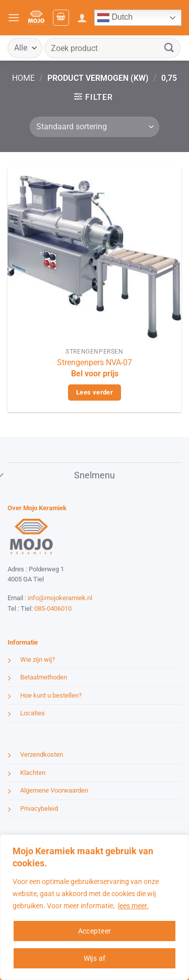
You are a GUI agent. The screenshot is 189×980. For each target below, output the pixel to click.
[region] (94, 907)
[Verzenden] (169, 48)
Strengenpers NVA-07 (94, 362)
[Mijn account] (82, 18)
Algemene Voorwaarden (54, 790)
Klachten (33, 773)
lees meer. (133, 906)
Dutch (115, 18)
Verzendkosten (42, 754)
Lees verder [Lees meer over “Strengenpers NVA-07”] (94, 392)
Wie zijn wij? (38, 659)
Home (23, 78)
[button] (14, 17)
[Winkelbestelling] (94, 127)
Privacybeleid (39, 808)
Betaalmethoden (44, 677)
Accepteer (95, 931)
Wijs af (95, 958)
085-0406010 (53, 608)
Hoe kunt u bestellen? (51, 695)
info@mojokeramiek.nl (60, 598)
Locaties (33, 713)
